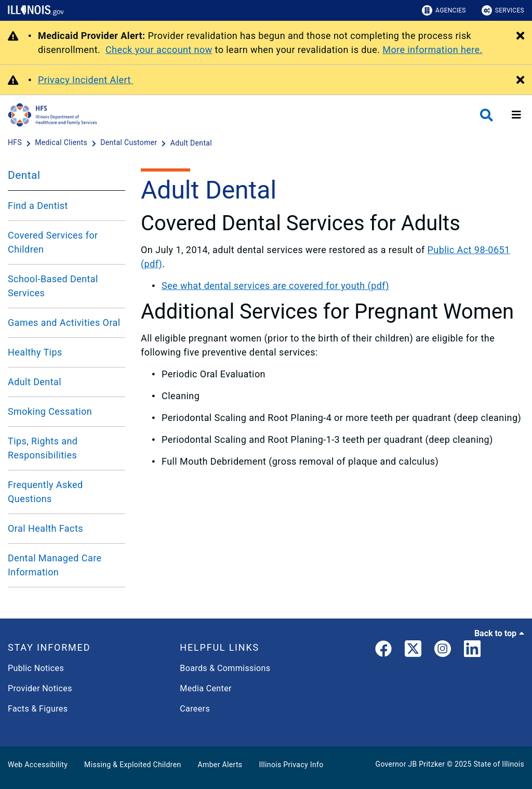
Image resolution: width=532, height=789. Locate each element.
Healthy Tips (35, 352)
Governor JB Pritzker (410, 764)
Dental (24, 175)
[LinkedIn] (472, 651)
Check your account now (159, 50)
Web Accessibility (38, 765)
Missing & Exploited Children (132, 765)
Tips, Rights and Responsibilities (43, 448)
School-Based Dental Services (53, 286)
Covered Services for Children (53, 242)
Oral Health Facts (45, 528)
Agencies (444, 10)
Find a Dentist (38, 206)
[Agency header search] (487, 115)
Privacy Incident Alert (86, 80)
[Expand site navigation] (516, 115)
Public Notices (36, 668)
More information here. (433, 50)
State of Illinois (499, 764)
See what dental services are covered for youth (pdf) (275, 286)
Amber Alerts (220, 765)
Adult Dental (35, 382)
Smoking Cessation (50, 411)
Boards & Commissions (225, 668)
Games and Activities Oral (64, 323)
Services (503, 10)
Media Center (205, 688)
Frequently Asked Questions (45, 492)
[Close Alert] (520, 36)
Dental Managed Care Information (55, 565)
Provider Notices (40, 688)
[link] (383, 651)
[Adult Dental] (191, 143)
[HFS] (16, 143)
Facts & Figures (38, 709)
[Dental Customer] (130, 143)
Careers (195, 709)
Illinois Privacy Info (291, 765)
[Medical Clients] (62, 143)
